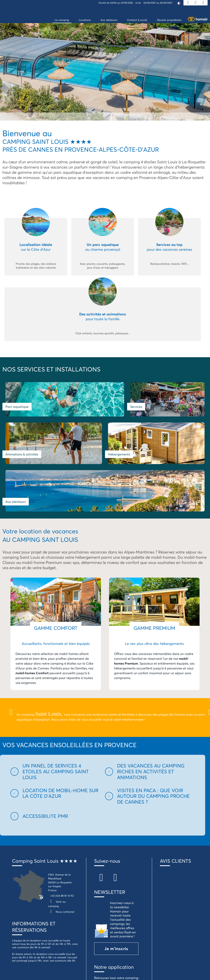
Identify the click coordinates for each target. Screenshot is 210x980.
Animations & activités (176, 400)
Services (114, 400)
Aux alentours (118, 434)
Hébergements (16, 434)
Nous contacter (61, 844)
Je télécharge (118, 930)
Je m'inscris (116, 881)
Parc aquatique (17, 400)
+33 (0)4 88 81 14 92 (62, 828)
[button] (55, 704)
